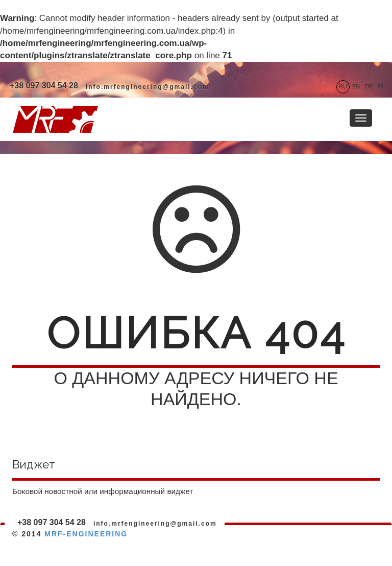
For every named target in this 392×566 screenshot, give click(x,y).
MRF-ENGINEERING (86, 534)
